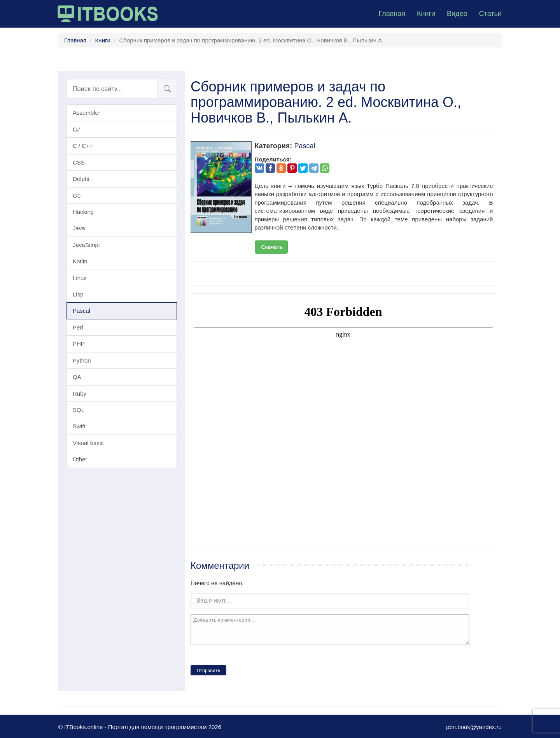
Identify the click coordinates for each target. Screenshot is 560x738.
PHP (79, 344)
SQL (79, 410)
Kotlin (80, 261)
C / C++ (83, 146)
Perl (78, 327)
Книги (426, 14)
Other (80, 459)
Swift (79, 426)
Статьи (490, 14)
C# (76, 129)
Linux (80, 278)
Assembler (87, 113)
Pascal (81, 311)
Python (82, 360)
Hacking (83, 212)
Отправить (208, 671)
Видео (457, 14)
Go (77, 195)
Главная (392, 14)
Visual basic (88, 443)
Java (79, 228)
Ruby (80, 394)
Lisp (78, 294)
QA (77, 377)
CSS (79, 162)
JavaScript (86, 245)
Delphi (81, 179)
